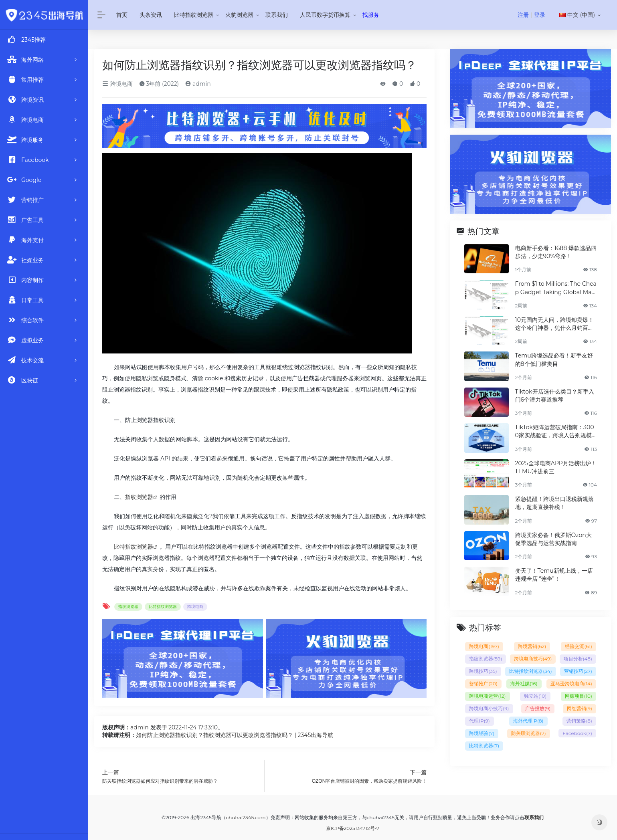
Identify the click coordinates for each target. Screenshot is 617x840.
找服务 (371, 15)
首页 (122, 15)
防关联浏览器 (529, 733)
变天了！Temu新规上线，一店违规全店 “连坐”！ (554, 575)
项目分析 (578, 659)
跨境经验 (482, 733)
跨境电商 (117, 84)
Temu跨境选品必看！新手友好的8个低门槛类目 (554, 359)
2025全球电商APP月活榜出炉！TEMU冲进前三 (556, 467)
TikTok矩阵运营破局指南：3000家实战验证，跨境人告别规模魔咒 (555, 431)
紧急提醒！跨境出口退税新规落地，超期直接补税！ (554, 503)
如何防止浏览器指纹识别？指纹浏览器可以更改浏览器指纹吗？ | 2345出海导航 (235, 735)
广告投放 (538, 708)
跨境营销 (532, 646)
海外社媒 (524, 684)
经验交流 (579, 646)
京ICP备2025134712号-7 (353, 828)
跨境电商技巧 (533, 659)
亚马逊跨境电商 (571, 684)
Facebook (577, 733)
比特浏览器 (484, 746)
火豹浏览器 (239, 15)
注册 (523, 15)
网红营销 (580, 708)
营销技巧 (578, 671)
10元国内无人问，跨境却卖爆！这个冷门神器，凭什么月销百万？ (554, 324)
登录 (540, 15)
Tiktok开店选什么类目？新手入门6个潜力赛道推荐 (555, 396)
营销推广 (483, 684)
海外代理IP (528, 721)
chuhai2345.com (246, 817)
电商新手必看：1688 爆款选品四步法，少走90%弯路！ (556, 252)
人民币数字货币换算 (325, 15)
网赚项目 (579, 696)
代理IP (479, 721)
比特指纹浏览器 (194, 15)
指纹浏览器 (139, 497)
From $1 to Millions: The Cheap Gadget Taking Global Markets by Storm (556, 288)
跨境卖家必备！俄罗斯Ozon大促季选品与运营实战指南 (553, 539)
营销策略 (579, 721)
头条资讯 (151, 15)
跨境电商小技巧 (489, 708)
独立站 (535, 696)
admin (198, 84)
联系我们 (277, 15)
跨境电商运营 (487, 696)
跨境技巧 (483, 671)
